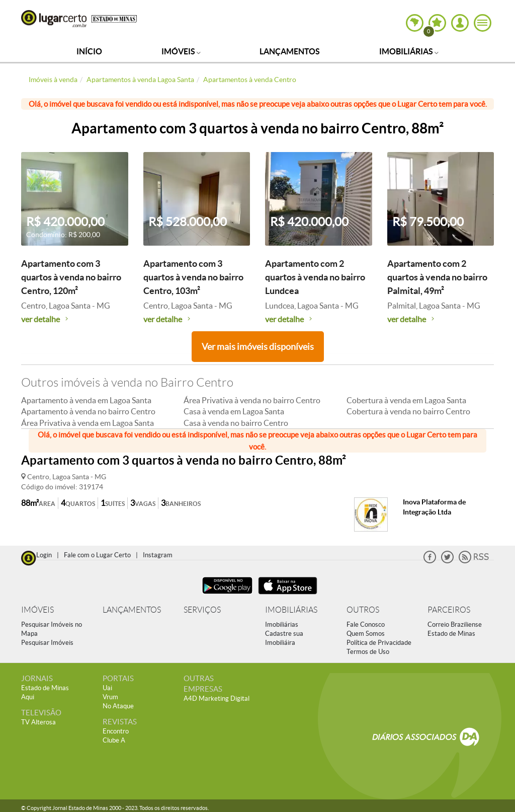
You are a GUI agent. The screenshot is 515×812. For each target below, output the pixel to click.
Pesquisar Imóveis (47, 643)
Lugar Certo (54, 19)
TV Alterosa (38, 722)
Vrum (110, 697)
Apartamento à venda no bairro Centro (88, 411)
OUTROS (363, 610)
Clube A (114, 740)
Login (44, 555)
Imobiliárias (409, 51)
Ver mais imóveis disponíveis (258, 347)
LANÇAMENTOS (132, 610)
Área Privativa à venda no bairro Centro (252, 400)
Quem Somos (366, 634)
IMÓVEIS (37, 610)
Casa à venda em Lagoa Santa (234, 411)
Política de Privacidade (379, 643)
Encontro (116, 731)
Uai (107, 688)
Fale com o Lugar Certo (97, 555)
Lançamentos (290, 51)
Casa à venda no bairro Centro (236, 423)
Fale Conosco (366, 624)
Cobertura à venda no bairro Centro (408, 411)
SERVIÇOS (202, 610)
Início (89, 51)
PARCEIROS (449, 610)
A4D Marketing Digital (217, 698)
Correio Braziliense (455, 624)
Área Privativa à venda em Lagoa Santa (88, 423)
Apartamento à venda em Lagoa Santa (86, 400)
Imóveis (181, 51)
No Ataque (118, 706)
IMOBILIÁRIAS (291, 610)
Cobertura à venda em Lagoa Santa (406, 400)
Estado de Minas (451, 634)
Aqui (28, 697)
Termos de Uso (368, 652)
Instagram (158, 555)
